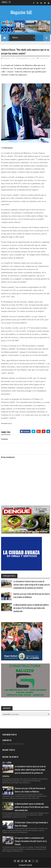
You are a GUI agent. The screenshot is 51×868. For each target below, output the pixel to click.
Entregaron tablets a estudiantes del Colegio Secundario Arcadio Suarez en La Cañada (31, 841)
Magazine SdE (21, 12)
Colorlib (29, 865)
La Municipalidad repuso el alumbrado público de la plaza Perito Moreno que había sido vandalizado (31, 608)
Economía (44, 58)
